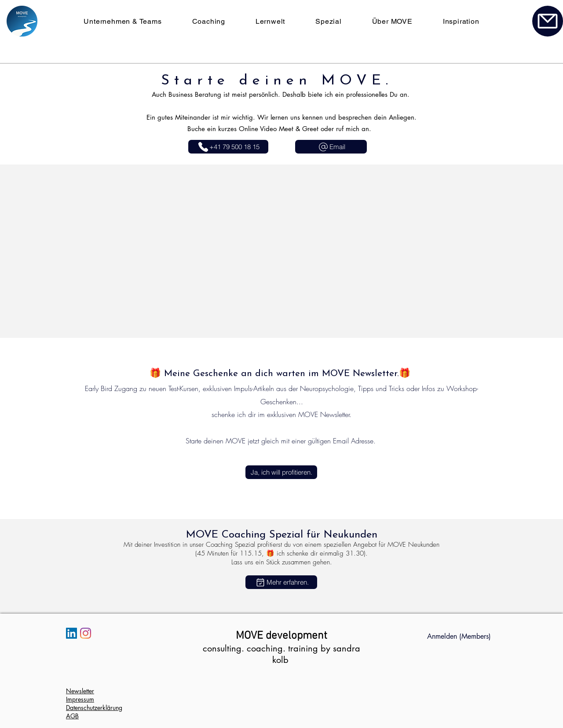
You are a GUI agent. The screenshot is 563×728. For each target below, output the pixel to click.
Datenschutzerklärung (94, 708)
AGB (72, 716)
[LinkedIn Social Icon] (71, 633)
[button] (281, 472)
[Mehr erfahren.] (281, 582)
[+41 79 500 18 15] (228, 147)
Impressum (80, 699)
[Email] (331, 147)
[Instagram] (86, 633)
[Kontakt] (548, 21)
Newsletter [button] (80, 691)
